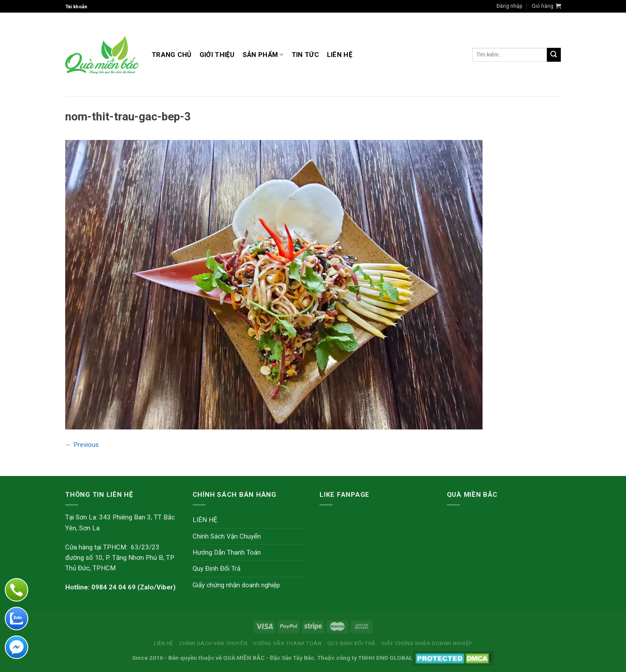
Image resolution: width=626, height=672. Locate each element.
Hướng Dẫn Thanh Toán (227, 552)
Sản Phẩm (263, 55)
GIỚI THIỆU (217, 55)
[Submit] (554, 55)
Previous (82, 445)
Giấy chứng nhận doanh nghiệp (236, 585)
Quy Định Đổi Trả (216, 569)
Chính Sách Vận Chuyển (227, 536)
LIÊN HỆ (340, 55)
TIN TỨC (305, 55)
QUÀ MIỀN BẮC (244, 658)
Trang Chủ (172, 55)
